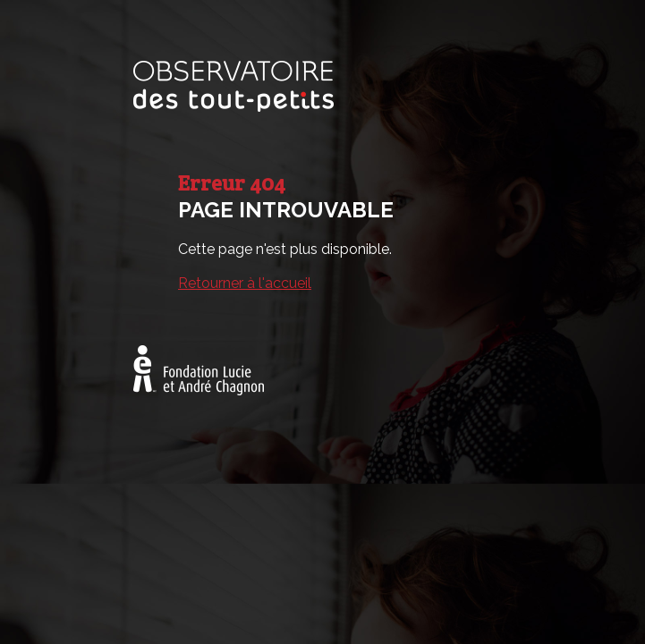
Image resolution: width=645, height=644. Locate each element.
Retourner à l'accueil (245, 283)
